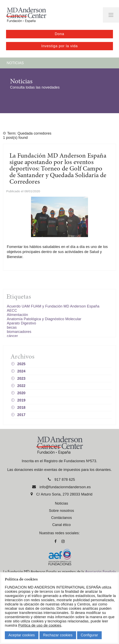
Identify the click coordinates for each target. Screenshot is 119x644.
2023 (21, 378)
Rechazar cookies (58, 635)
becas (12, 327)
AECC (12, 310)
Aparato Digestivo (21, 323)
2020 (21, 393)
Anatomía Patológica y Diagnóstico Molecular (44, 319)
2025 (21, 364)
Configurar (89, 635)
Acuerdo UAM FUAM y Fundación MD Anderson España (53, 306)
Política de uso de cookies (40, 625)
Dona (59, 34)
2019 (21, 400)
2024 (21, 371)
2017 (21, 415)
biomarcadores (19, 332)
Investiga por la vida (59, 46)
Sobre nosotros (62, 511)
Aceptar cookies (22, 635)
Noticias (62, 503)
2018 (21, 408)
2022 (21, 386)
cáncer (12, 336)
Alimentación (17, 315)
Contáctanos (62, 518)
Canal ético (61, 525)
